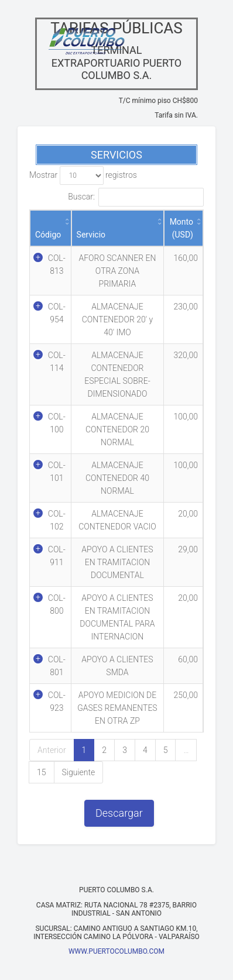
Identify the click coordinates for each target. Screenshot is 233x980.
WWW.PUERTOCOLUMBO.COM (117, 951)
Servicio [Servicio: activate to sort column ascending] (91, 235)
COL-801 (57, 666)
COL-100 (57, 423)
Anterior (52, 750)
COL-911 (57, 556)
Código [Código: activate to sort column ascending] (48, 235)
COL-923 (57, 702)
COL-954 (57, 313)
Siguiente (79, 772)
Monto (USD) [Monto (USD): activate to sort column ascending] (181, 228)
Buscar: (136, 197)
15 (42, 772)
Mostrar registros (83, 176)
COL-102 (57, 520)
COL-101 (57, 472)
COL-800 (57, 604)
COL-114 (57, 362)
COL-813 (57, 264)
